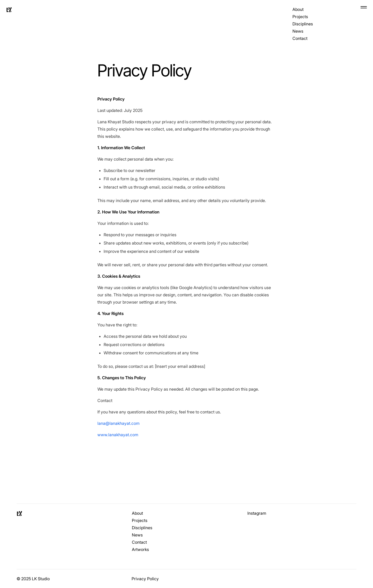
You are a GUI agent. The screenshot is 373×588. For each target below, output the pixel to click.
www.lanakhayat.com (118, 435)
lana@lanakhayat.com (119, 423)
